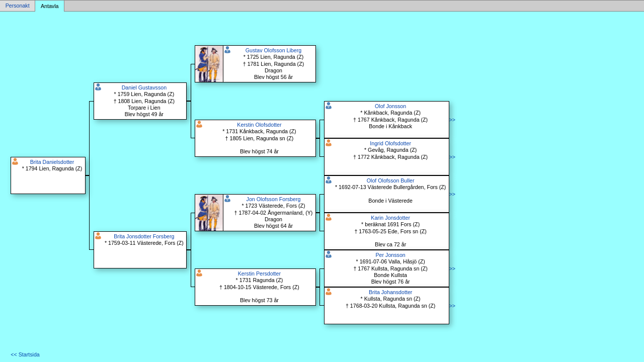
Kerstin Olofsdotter (259, 125)
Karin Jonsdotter (390, 218)
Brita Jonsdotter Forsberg (144, 236)
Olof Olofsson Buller (391, 180)
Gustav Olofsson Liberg (273, 50)
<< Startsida (25, 354)
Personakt (18, 6)
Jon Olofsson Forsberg (274, 199)
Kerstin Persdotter (259, 274)
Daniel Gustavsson (144, 87)
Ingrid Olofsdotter (390, 143)
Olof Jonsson (390, 106)
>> (452, 120)
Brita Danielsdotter (52, 162)
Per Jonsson (391, 255)
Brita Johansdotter (390, 292)
